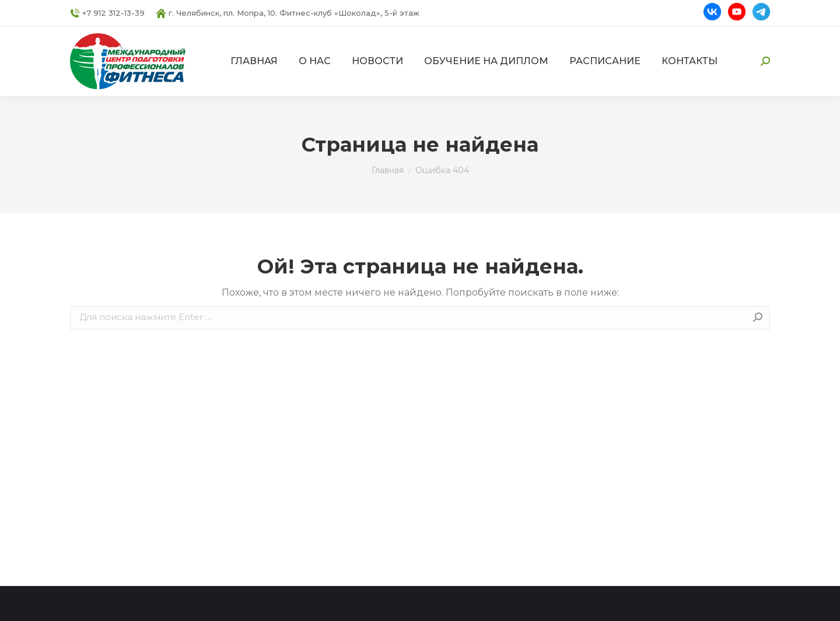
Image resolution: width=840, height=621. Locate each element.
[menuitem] (254, 61)
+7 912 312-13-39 (107, 13)
